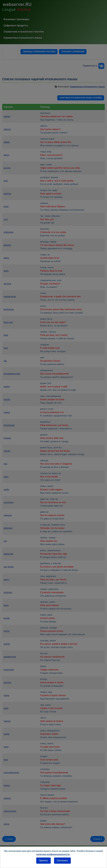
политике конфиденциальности (53, 854)
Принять (43, 861)
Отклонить (62, 861)
